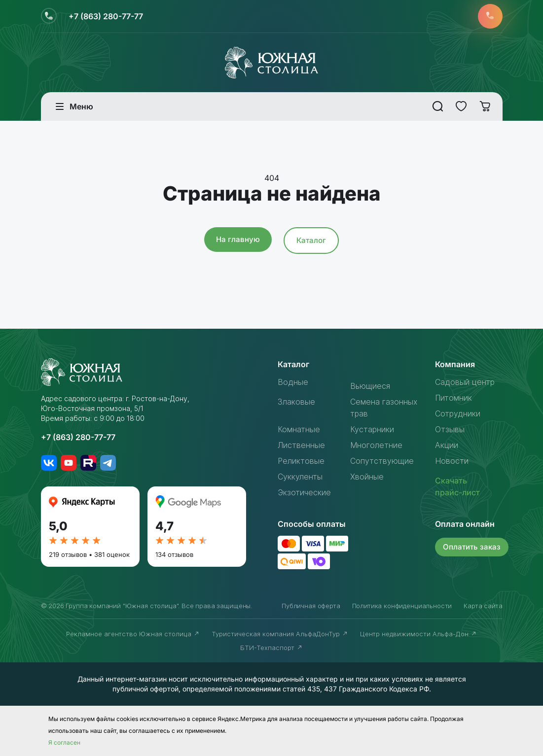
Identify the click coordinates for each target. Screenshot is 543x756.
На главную (238, 239)
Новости (452, 461)
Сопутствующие (382, 461)
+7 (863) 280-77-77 (106, 16)
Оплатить (472, 547)
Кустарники (372, 429)
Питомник (453, 398)
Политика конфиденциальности (402, 606)
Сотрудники (458, 413)
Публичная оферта (311, 606)
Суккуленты (300, 477)
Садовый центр (465, 382)
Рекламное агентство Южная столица (133, 634)
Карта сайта (483, 606)
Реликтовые (301, 461)
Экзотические (304, 492)
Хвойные (367, 477)
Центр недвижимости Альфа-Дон (418, 634)
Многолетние (376, 445)
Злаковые (296, 402)
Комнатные (299, 429)
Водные (293, 382)
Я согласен (64, 742)
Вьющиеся (370, 386)
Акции (447, 445)
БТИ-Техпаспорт (271, 648)
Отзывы (450, 429)
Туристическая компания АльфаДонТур (280, 634)
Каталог (311, 240)
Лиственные (301, 445)
